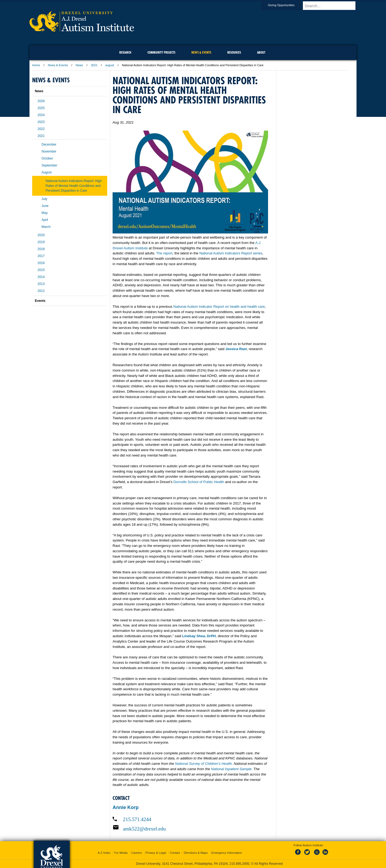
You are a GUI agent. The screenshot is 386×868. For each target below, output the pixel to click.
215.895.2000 (239, 864)
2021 (94, 65)
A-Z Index (104, 853)
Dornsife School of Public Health (199, 482)
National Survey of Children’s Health (203, 764)
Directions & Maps (196, 853)
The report (164, 253)
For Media (121, 853)
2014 (41, 277)
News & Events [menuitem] (201, 52)
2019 (41, 242)
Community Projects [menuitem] (161, 52)
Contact (175, 853)
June (45, 206)
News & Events (58, 65)
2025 (41, 108)
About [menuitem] (261, 52)
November (49, 151)
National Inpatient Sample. (232, 769)
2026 (41, 101)
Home (36, 65)
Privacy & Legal (156, 853)
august (110, 65)
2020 (41, 235)
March (46, 227)
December (49, 144)
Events (40, 301)
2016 (41, 263)
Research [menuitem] (125, 52)
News (79, 65)
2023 (41, 122)
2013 (41, 284)
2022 (41, 129)
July (44, 199)
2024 (41, 115)
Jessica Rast (236, 349)
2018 (41, 249)
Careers (137, 853)
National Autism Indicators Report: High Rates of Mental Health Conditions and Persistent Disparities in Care (74, 186)
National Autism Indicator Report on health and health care (219, 307)
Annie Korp (126, 807)
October (47, 158)
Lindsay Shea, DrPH (199, 636)
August (47, 172)
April (45, 220)
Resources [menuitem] (234, 52)
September (49, 165)
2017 (41, 256)
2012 (41, 291)
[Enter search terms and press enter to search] (332, 6)
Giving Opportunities (286, 5)
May (45, 213)
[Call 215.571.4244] (190, 819)
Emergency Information (227, 853)
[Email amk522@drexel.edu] (190, 829)
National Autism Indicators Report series (231, 253)
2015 (41, 270)
